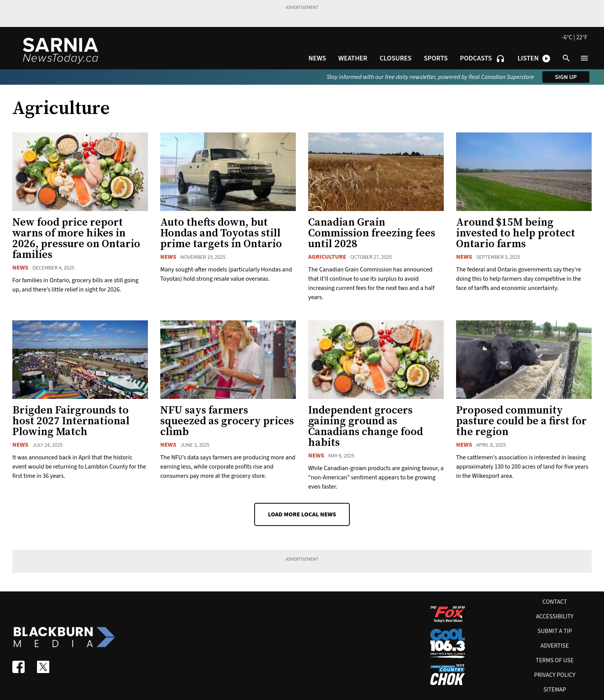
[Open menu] (584, 58)
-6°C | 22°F (575, 37)
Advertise (555, 646)
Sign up (566, 77)
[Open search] (566, 58)
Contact (555, 602)
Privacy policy (555, 675)
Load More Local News (302, 514)
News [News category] (20, 268)
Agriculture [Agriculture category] (327, 257)
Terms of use (555, 660)
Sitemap (555, 690)
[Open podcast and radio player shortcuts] (534, 58)
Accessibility (555, 616)
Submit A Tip (555, 631)
